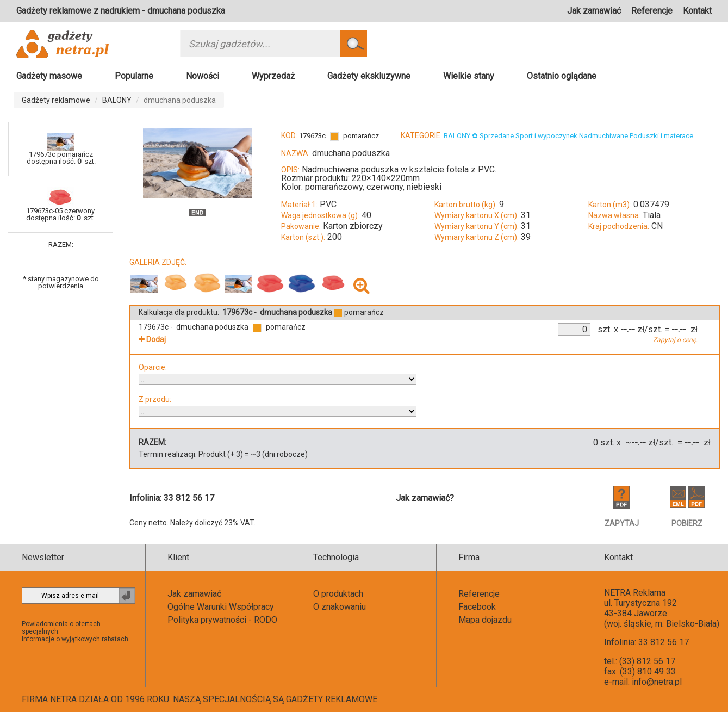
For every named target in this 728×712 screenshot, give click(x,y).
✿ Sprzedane (493, 136)
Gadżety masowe (49, 76)
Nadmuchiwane (603, 136)
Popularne (134, 76)
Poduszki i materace (661, 136)
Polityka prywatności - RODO (222, 620)
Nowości (203, 76)
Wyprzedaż (273, 76)
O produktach (338, 594)
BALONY (117, 100)
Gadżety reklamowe (56, 100)
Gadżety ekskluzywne (369, 76)
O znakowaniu (340, 607)
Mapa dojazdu (485, 620)
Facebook (477, 607)
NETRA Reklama (635, 593)
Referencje (652, 11)
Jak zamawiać (594, 11)
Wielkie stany (469, 76)
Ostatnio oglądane (562, 76)
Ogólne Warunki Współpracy (221, 607)
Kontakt (697, 11)
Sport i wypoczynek (546, 136)
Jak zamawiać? (425, 498)
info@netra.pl (657, 682)
